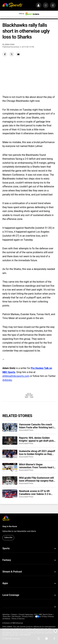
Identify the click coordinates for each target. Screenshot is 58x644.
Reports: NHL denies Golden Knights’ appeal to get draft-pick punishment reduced (36, 439)
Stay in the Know (10, 526)
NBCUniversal (18, 623)
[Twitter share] (12, 54)
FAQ (36, 615)
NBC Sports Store (46, 615)
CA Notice (28, 619)
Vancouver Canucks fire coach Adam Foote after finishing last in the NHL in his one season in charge (37, 426)
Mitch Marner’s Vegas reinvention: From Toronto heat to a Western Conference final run (37, 466)
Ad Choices (16, 617)
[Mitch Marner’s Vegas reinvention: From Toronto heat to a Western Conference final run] (10, 467)
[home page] (12, 5)
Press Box (7, 617)
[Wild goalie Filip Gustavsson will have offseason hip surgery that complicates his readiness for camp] (10, 480)
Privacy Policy (28, 617)
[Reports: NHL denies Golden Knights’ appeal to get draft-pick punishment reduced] (10, 441)
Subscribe (8, 537)
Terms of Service (40, 619)
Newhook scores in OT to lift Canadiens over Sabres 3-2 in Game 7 (35, 493)
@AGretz (7, 380)
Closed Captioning (26, 615)
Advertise (6, 615)
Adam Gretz (10, 44)
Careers (14, 615)
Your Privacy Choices (15, 619)
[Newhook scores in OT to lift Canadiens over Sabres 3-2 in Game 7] (10, 494)
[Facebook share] (5, 54)
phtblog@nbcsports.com (16, 376)
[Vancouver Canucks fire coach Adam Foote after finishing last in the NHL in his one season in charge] (10, 427)
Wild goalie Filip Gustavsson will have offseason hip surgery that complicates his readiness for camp (36, 479)
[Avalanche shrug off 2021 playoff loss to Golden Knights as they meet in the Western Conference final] (10, 454)
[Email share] (18, 54)
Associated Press (26, 430)
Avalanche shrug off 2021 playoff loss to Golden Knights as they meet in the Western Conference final (37, 453)
